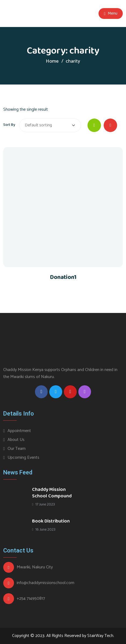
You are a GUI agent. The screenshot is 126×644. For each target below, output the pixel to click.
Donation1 (63, 277)
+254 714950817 (31, 599)
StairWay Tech (100, 636)
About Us (16, 440)
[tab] (94, 125)
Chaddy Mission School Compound (52, 493)
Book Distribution (51, 521)
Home (52, 61)
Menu (111, 13)
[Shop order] (50, 125)
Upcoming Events (23, 458)
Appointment (19, 431)
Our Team (17, 449)
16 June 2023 (44, 530)
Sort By (9, 125)
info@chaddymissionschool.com (45, 583)
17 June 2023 (43, 504)
